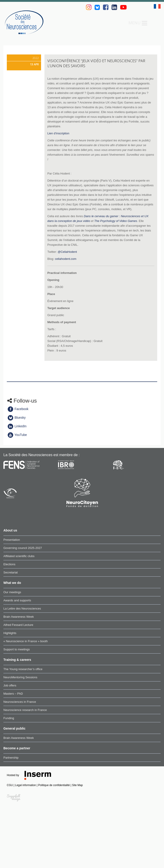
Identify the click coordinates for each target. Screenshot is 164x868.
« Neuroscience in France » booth (26, 641)
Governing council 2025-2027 (23, 548)
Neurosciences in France (20, 702)
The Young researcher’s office (23, 669)
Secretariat (11, 572)
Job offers (10, 685)
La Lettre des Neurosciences (22, 609)
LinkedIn (17, 426)
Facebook (18, 409)
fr (157, 6)
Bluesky (16, 418)
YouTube (17, 435)
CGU (10, 785)
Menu (138, 23)
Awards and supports (17, 600)
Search (154, 23)
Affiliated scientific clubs (19, 556)
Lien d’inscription (58, 133)
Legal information (26, 785)
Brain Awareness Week (19, 617)
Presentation (12, 540)
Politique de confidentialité (54, 785)
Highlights (10, 633)
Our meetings (12, 592)
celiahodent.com (66, 259)
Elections (9, 564)
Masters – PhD (13, 694)
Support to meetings (17, 649)
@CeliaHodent (67, 252)
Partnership (11, 758)
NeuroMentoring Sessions (20, 677)
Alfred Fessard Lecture (18, 625)
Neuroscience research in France (25, 710)
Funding (9, 718)
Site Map (77, 785)
